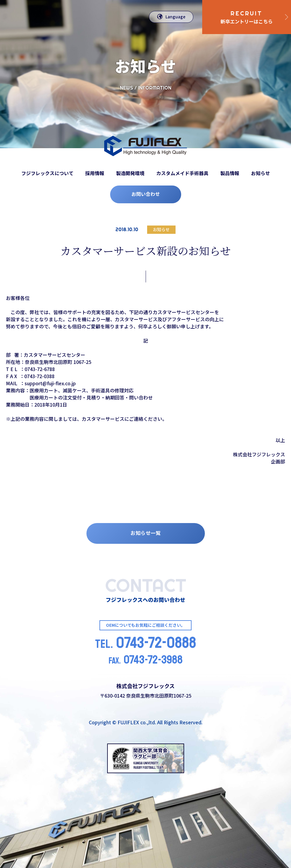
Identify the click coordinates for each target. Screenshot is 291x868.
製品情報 (230, 173)
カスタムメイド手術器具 (182, 173)
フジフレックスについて (47, 173)
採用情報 (95, 173)
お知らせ (261, 173)
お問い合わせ (146, 194)
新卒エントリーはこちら (247, 17)
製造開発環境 (130, 173)
